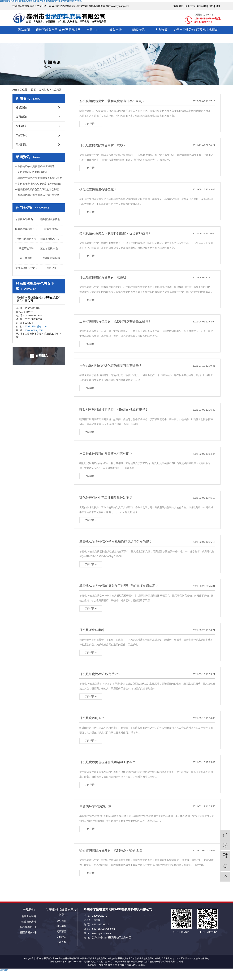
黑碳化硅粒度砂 (51, 258)
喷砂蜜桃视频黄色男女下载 (124, 958)
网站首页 (24, 30)
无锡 (101, 965)
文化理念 (61, 937)
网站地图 (202, 6)
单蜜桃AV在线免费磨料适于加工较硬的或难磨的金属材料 (40, 195)
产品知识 (21, 135)
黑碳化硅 (51, 268)
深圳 (124, 965)
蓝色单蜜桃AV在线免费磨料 (52, 248)
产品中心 (93, 30)
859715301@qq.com (36, 326)
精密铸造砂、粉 (29, 927)
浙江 (143, 965)
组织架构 (61, 926)
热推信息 (178, 6)
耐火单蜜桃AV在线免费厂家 (52, 239)
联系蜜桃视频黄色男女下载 (207, 34)
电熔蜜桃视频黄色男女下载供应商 (27, 229)
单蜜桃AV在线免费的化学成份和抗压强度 (40, 178)
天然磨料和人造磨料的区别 (32, 172)
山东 (134, 965)
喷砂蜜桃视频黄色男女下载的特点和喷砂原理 (40, 189)
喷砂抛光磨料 (29, 922)
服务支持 (115, 30)
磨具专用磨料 (51, 229)
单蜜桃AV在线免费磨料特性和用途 (36, 166)
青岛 (110, 965)
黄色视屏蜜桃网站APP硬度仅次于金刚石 (39, 184)
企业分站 (190, 6)
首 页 (34, 90)
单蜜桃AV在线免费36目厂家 (27, 219)
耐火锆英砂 (26, 258)
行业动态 (21, 126)
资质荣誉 (61, 931)
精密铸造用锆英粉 (26, 239)
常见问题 (57, 90)
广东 (139, 965)
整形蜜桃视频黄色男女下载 (52, 219)
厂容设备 (61, 942)
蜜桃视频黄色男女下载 (47, 34)
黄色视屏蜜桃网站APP (70, 34)
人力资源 (161, 30)
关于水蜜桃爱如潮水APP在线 (184, 34)
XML (218, 6)
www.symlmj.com (34, 330)
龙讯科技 (103, 962)
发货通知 (21, 108)
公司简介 (61, 921)
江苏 (129, 965)
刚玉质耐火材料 (29, 932)
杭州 (105, 965)
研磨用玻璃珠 (26, 248)
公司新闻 (21, 117)
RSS (211, 6)
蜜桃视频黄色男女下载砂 (149, 958)
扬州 (120, 965)
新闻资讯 (138, 30)
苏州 (115, 965)
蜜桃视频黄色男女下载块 (27, 268)
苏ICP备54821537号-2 (73, 962)
